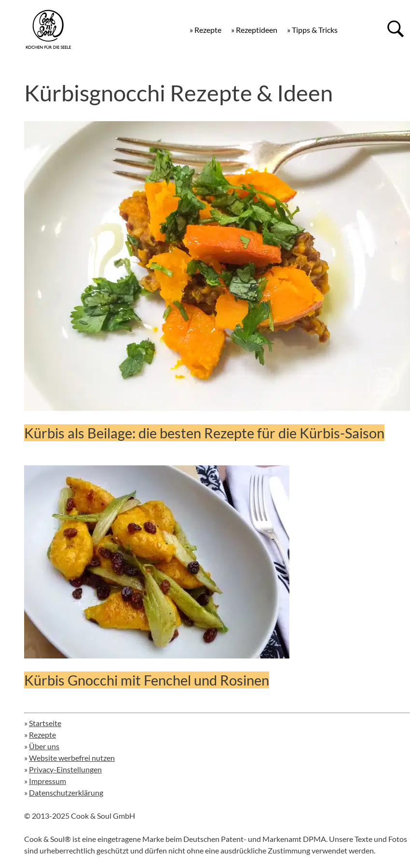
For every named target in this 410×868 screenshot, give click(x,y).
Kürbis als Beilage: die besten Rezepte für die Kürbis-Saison (204, 433)
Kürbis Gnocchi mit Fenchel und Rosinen (147, 680)
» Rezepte (205, 30)
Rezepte (42, 735)
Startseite (45, 723)
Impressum (48, 781)
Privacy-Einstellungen (65, 769)
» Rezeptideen (254, 30)
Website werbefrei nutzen (72, 758)
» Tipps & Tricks (312, 30)
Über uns (44, 746)
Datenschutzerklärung (66, 792)
